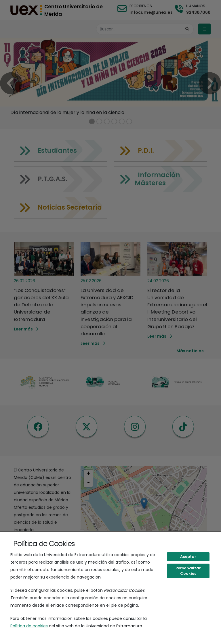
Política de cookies (29, 626)
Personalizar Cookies (188, 571)
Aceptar (188, 557)
